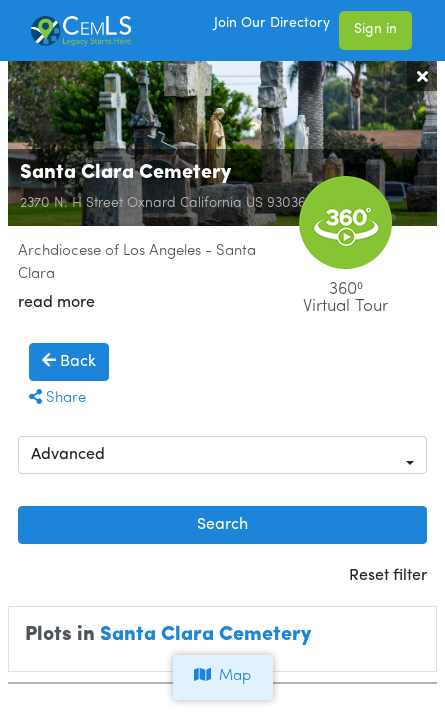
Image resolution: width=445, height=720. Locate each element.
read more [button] (56, 303)
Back (69, 361)
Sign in (375, 29)
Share (57, 398)
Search (222, 525)
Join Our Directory (272, 23)
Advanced (68, 455)
